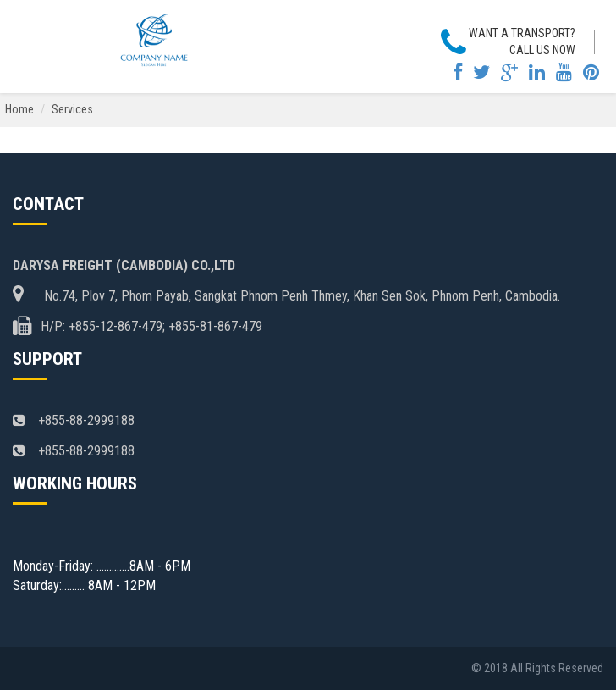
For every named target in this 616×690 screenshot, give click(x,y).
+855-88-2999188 (74, 420)
